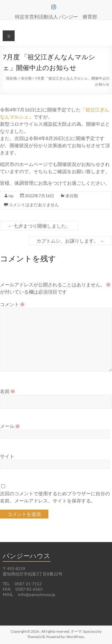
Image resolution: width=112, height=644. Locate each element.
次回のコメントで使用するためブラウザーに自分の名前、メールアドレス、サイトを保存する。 (55, 497)
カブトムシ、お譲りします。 (70, 241)
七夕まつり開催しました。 (39, 226)
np (11, 196)
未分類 (72, 196)
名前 (8, 391)
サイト (7, 456)
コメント (12, 304)
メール (10, 426)
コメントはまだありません (34, 205)
